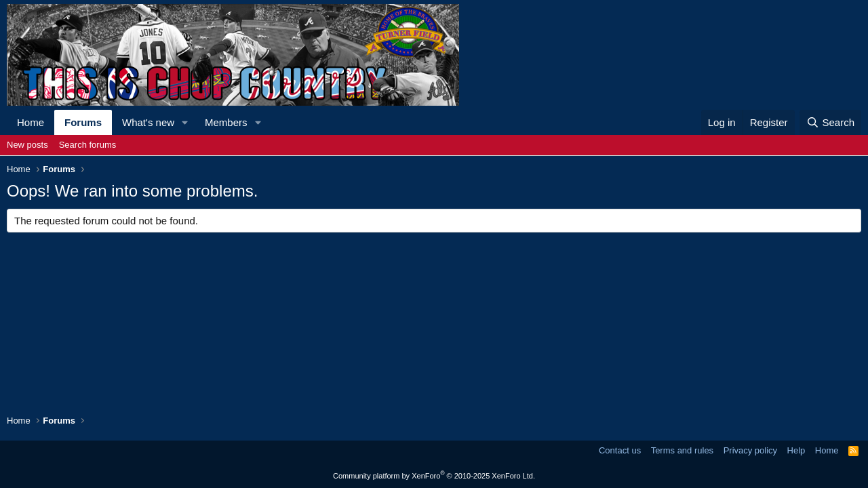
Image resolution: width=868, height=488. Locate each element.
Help (796, 450)
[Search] (830, 122)
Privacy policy (750, 450)
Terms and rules (682, 450)
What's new (148, 122)
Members (226, 122)
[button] (185, 122)
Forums (83, 122)
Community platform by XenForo (434, 476)
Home (31, 122)
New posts (27, 145)
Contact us (620, 450)
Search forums (88, 145)
